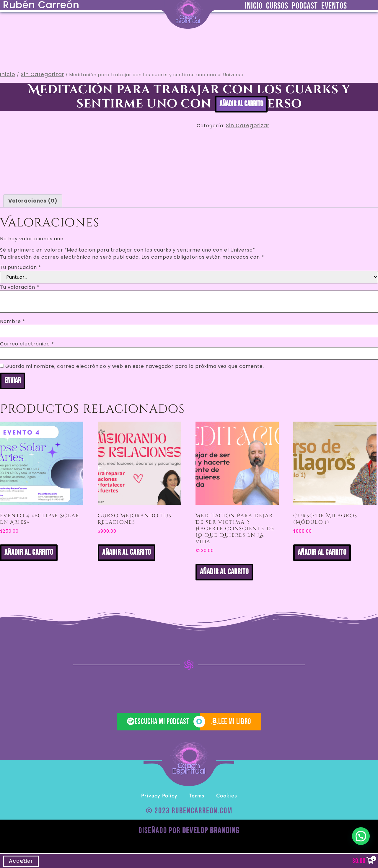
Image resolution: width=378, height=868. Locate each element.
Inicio (254, 6)
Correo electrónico (27, 344)
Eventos (334, 6)
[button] (361, 836)
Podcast (305, 6)
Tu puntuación (21, 267)
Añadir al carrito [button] (29, 553)
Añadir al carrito (241, 104)
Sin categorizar (42, 74)
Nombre (13, 322)
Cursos (277, 6)
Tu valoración (20, 287)
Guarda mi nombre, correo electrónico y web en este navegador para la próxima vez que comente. (135, 366)
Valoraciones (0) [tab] (33, 201)
